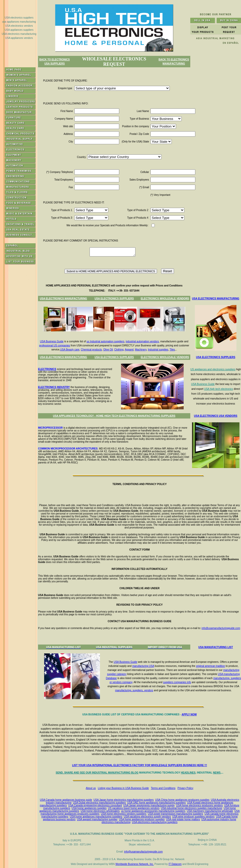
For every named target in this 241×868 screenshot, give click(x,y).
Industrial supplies (158, 350)
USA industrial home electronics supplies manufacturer (192, 808)
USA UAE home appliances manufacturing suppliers (156, 803)
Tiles (172, 350)
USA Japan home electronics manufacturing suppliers (124, 800)
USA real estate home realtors (183, 819)
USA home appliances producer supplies (142, 819)
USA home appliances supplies (89, 808)
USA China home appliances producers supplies (182, 800)
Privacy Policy (185, 788)
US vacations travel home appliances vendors (134, 808)
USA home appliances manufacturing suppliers (96, 817)
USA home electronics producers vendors (199, 805)
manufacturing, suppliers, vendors (134, 690)
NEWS (217, 773)
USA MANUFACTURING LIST (216, 647)
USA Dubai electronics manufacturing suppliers (99, 803)
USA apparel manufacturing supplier (97, 819)
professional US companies (55, 345)
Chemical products (91, 350)
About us (91, 788)
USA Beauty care (70, 350)
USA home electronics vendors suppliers (124, 814)
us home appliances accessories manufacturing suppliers (153, 811)
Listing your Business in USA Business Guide (123, 788)
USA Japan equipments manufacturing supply (149, 805)
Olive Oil (108, 350)
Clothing (119, 350)
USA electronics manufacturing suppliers (155, 822)
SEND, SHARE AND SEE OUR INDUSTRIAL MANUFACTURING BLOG (97, 773)
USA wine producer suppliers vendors (193, 817)
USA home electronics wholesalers (100, 811)
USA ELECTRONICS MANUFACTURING (63, 299)
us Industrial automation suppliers (105, 341)
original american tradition (210, 666)
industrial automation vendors (142, 341)
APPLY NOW (189, 714)
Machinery (141, 350)
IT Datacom (175, 864)
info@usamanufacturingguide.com (221, 628)
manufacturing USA (143, 666)
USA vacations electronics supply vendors (147, 817)
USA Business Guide (52, 341)
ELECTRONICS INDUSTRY (54, 387)
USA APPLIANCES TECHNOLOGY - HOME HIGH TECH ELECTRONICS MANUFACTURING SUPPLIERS (114, 416)
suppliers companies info (177, 682)
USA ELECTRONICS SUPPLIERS (114, 299)
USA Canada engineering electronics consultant (95, 805)
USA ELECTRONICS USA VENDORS (216, 416)
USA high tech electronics (218, 389)
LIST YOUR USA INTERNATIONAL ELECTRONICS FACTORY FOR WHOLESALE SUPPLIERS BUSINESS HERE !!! (140, 765)
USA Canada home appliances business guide (66, 800)
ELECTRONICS (47, 369)
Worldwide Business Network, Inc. (135, 864)
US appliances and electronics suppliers (213, 369)
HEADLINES (188, 773)
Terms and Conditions (163, 788)
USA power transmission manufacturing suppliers (176, 814)
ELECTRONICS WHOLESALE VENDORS (165, 299)
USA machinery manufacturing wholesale (210, 811)
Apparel (129, 350)
